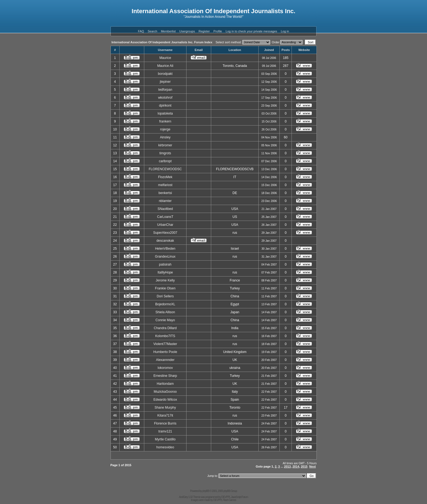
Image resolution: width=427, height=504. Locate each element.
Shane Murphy (165, 408)
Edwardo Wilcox (165, 400)
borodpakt (165, 74)
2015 (304, 466)
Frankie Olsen (165, 288)
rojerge (165, 129)
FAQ (141, 31)
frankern (165, 121)
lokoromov (165, 368)
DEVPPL (226, 497)
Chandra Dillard (165, 328)
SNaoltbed (165, 209)
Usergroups (187, 31)
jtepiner (165, 82)
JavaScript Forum (239, 497)
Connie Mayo (165, 320)
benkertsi (165, 193)
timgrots (165, 153)
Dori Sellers (165, 296)
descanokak (165, 241)
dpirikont (165, 106)
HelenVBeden (165, 249)
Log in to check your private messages (251, 31)
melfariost (165, 185)
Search (152, 31)
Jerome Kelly (165, 280)
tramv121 (165, 431)
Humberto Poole (165, 352)
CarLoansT (165, 217)
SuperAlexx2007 (165, 233)
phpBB (206, 491)
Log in (285, 31)
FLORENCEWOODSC (165, 169)
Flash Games (229, 500)
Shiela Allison (165, 312)
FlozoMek (165, 177)
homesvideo (165, 447)
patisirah (165, 264)
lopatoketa (165, 113)
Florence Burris (165, 423)
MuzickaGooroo (165, 392)
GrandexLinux (165, 257)
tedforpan (165, 90)
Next (313, 466)
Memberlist (168, 31)
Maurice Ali (165, 66)
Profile (218, 31)
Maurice (165, 58)
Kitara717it (165, 415)
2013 (287, 466)
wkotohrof (165, 98)
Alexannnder (165, 360)
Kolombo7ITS (165, 336)
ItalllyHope (165, 272)
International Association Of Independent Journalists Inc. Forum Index (162, 42)
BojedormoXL (165, 304)
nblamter (165, 201)
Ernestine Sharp (165, 376)
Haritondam (165, 384)
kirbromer (165, 145)
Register (204, 31)
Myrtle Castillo (165, 439)
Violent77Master (165, 344)
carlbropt (165, 161)
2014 (296, 466)
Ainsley (165, 137)
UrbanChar (165, 225)
